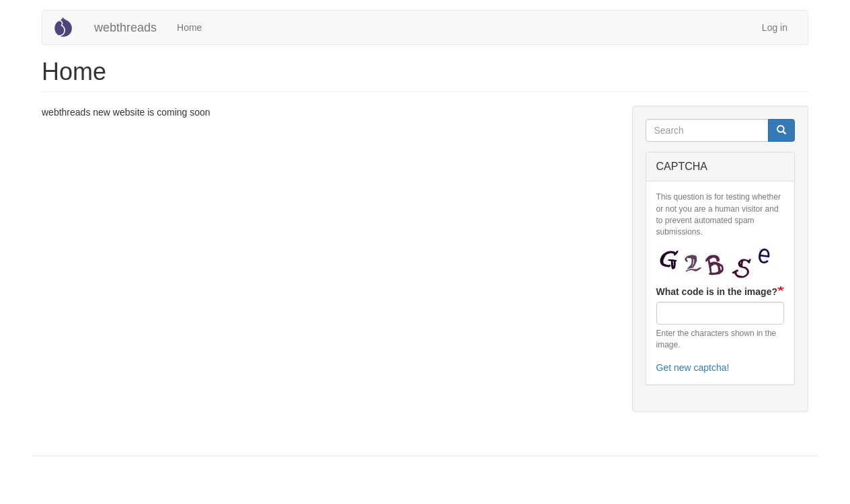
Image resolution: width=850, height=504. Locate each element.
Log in (775, 28)
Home (189, 28)
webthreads (125, 28)
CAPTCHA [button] (682, 166)
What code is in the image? (717, 292)
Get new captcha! (693, 368)
